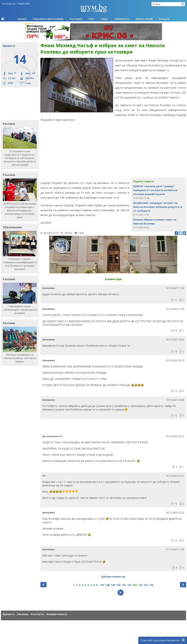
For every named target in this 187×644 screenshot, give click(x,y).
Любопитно (122, 19)
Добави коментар (113, 577)
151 (124, 585)
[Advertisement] (18, 103)
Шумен (22, 19)
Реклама (23, 614)
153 (135, 585)
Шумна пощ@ (144, 19)
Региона (164, 19)
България (76, 19)
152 (129, 585)
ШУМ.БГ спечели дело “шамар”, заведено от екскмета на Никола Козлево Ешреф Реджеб (155, 190)
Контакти (37, 614)
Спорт (104, 19)
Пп (44, 476)
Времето (9, 614)
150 (118, 585)
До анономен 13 (52, 436)
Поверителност (57, 614)
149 (113, 585)
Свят (91, 19)
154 (140, 585)
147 (102, 585)
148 (108, 585)
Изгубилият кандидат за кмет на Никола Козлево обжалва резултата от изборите (158, 207)
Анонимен (49, 288)
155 (146, 585)
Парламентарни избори (48, 19)
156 (151, 585)
